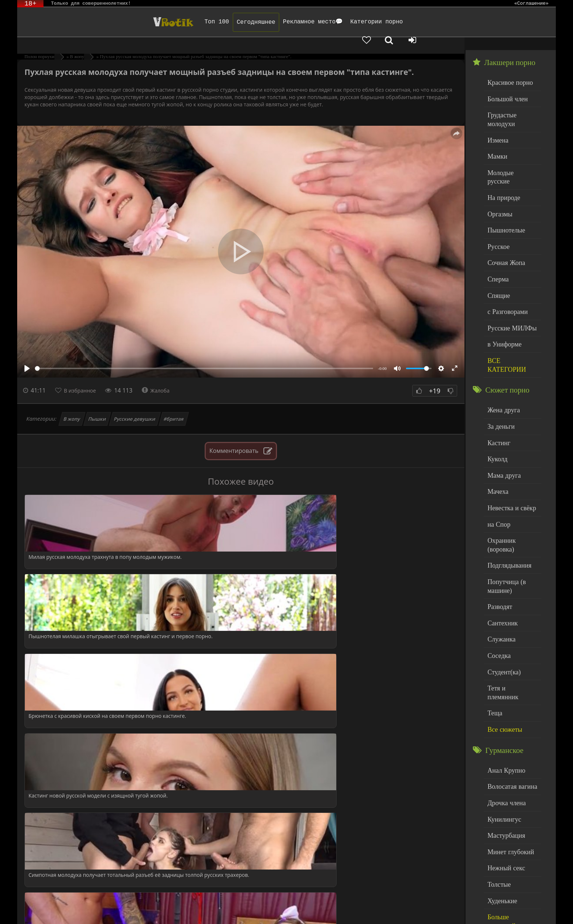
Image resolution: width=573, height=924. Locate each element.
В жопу (72, 406)
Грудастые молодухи (512, 99)
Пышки (97, 406)
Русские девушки (135, 406)
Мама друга (501, 404)
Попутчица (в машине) (503, 497)
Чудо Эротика (79, 22)
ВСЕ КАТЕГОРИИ (509, 306)
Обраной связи (118, 914)
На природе (501, 158)
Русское (497, 202)
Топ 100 (141, 22)
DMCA (152, 908)
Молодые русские (508, 143)
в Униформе (502, 291)
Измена (496, 113)
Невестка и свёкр (508, 434)
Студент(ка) (501, 574)
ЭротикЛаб (36, 908)
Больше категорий (509, 792)
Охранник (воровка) (511, 464)
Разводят (498, 515)
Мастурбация (503, 717)
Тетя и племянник (508, 589)
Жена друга (501, 345)
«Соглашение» (531, 4)
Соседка (497, 560)
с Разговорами (504, 262)
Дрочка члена (503, 688)
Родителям (311, 908)
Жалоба (164, 378)
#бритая (174, 406)
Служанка (499, 545)
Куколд (496, 390)
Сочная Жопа (503, 217)
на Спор (497, 449)
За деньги (499, 360)
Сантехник (500, 530)
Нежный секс (503, 747)
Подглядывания (506, 479)
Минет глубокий (507, 732)
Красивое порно (506, 69)
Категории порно (300, 22)
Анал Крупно (503, 658)
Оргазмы (498, 173)
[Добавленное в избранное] (476, 22)
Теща (494, 604)
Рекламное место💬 (237, 22)
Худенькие (500, 777)
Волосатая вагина (508, 673)
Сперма (496, 232)
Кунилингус (501, 703)
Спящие (497, 247)
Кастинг (497, 375)
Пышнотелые (503, 187)
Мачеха (496, 419)
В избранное (84, 378)
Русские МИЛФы (508, 276)
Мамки (496, 128)
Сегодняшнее (180, 22)
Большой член (504, 84)
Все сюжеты (502, 619)
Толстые (497, 762)
